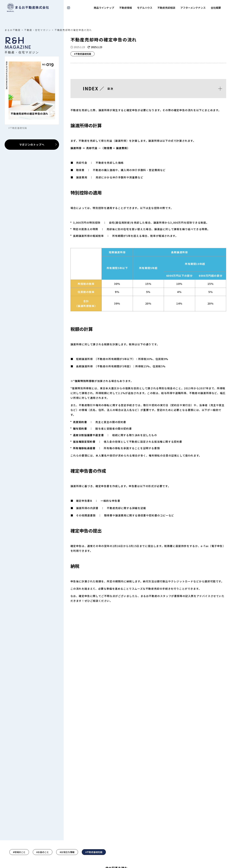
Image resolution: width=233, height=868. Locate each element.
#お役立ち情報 (67, 852)
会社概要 (216, 8)
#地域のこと (19, 852)
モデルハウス (145, 8)
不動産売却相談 (166, 8)
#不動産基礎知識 (94, 852)
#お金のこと (43, 852)
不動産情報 (126, 8)
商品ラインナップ (104, 8)
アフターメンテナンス (193, 8)
